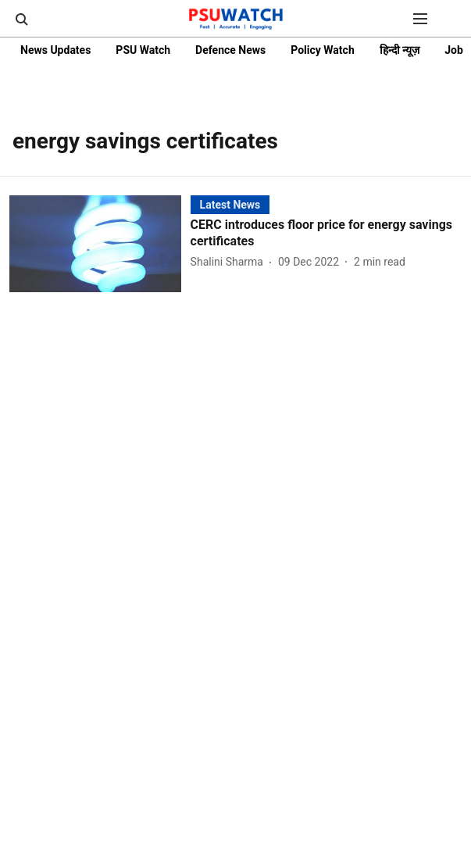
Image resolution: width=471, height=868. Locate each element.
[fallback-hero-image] (100, 244)
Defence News (230, 50)
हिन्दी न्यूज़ (400, 50)
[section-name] (230, 204)
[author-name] (230, 262)
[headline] (326, 234)
